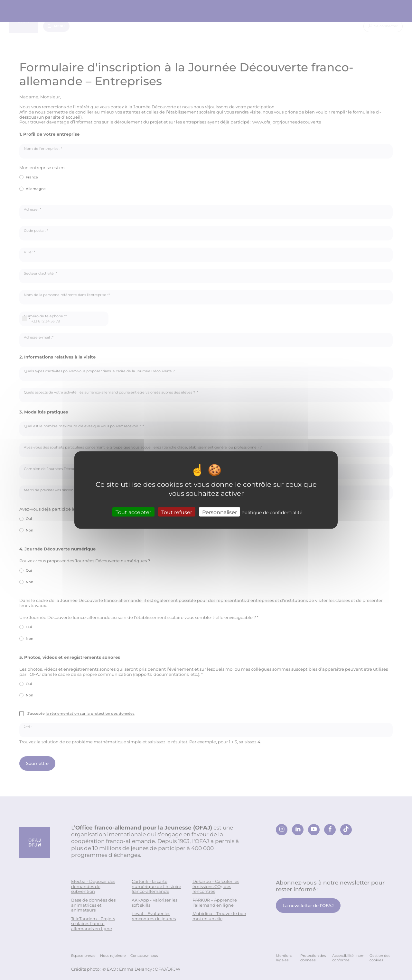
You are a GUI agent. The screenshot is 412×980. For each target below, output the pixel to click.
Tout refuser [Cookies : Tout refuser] (177, 512)
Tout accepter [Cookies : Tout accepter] (133, 512)
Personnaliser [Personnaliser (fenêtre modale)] (220, 512)
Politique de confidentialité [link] (272, 512)
